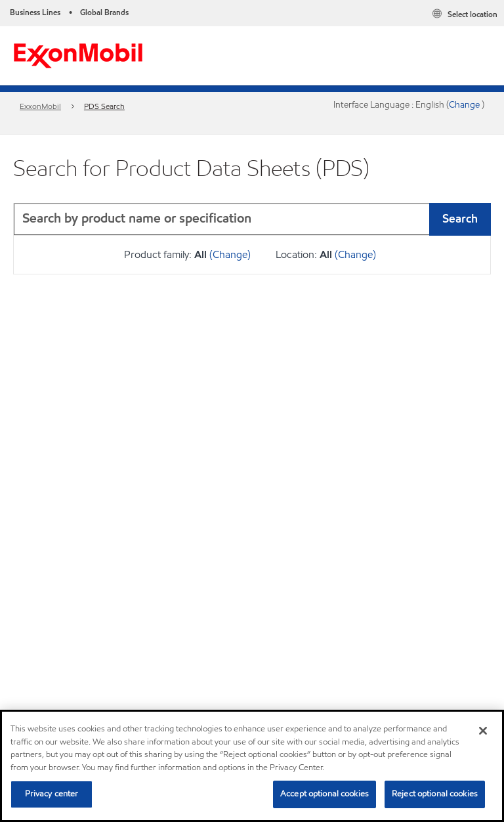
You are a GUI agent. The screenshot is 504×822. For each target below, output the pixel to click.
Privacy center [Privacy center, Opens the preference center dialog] (52, 794)
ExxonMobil (40, 106)
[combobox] (252, 219)
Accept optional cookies (325, 794)
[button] (478, 219)
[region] (252, 766)
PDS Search (104, 106)
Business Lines (35, 12)
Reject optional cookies (435, 794)
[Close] (483, 731)
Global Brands (104, 12)
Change (465, 105)
